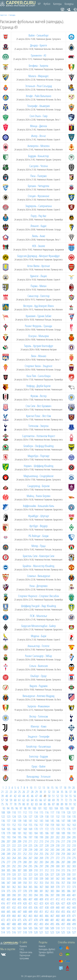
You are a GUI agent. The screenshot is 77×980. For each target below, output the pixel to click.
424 (47, 903)
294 (25, 866)
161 (63, 825)
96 (17, 808)
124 (14, 816)
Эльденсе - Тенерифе (39, 736)
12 (39, 788)
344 (69, 878)
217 (63, 841)
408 (36, 899)
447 (19, 912)
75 (2, 804)
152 (14, 825)
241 (41, 850)
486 (3, 924)
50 (49, 796)
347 (9, 883)
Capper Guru (4, 15)
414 (69, 899)
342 (58, 878)
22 (7, 792)
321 (19, 874)
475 (19, 920)
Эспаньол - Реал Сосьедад (39, 86)
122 (3, 816)
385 (63, 891)
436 (36, 907)
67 (45, 800)
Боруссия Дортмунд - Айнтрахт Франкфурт (38, 256)
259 (63, 854)
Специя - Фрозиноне (39, 196)
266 (25, 858)
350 (25, 883)
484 (69, 920)
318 (3, 874)
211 (30, 841)
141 (30, 821)
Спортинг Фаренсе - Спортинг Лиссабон (39, 596)
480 (47, 920)
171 (41, 829)
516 (14, 932)
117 (52, 812)
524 (58, 932)
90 (66, 804)
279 (19, 862)
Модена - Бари (39, 636)
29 (36, 792)
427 (63, 903)
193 (9, 837)
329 (63, 874)
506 (36, 928)
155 (30, 825)
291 (9, 866)
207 (9, 841)
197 (30, 837)
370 (58, 887)
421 (30, 903)
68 (49, 800)
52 (58, 796)
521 (41, 932)
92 (75, 804)
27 (28, 792)
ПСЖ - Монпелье (38, 616)
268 (36, 858)
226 (36, 845)
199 (41, 837)
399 (63, 895)
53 (62, 796)
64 (32, 800)
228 (47, 845)
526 (69, 932)
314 (58, 870)
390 (14, 895)
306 (14, 870)
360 (3, 887)
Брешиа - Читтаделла (38, 186)
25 (19, 792)
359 (74, 883)
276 (3, 862)
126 (25, 816)
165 (9, 829)
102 (45, 808)
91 (70, 804)
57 (2, 800)
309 (30, 870)
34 (58, 792)
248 (3, 854)
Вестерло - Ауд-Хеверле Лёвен (39, 306)
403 (9, 899)
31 (45, 792)
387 (74, 891)
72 (66, 800)
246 (69, 850)
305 (9, 870)
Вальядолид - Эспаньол (38, 776)
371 (63, 887)
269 (41, 858)
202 (58, 837)
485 (74, 920)
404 (14, 899)
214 (47, 841)
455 (63, 912)
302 (69, 866)
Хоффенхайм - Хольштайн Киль (39, 506)
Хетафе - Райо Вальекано (38, 96)
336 (25, 878)
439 (52, 907)
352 (36, 883)
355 (52, 883)
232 (69, 845)
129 (41, 816)
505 (30, 928)
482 (58, 920)
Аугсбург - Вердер (39, 526)
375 (9, 891)
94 (8, 808)
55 (70, 796)
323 (30, 874)
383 (52, 891)
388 (3, 895)
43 (19, 796)
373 (74, 887)
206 (3, 841)
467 (52, 916)
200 (47, 837)
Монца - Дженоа (39, 126)
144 (47, 821)
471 (74, 916)
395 (41, 895)
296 (36, 866)
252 (25, 854)
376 (14, 891)
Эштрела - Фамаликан (38, 706)
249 (9, 854)
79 (19, 804)
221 (9, 845)
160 (58, 825)
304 (3, 870)
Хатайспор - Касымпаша (38, 746)
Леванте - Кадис (39, 226)
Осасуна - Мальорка (39, 336)
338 (36, 878)
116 (47, 812)
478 (36, 920)
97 (21, 808)
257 (52, 854)
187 (52, 833)
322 (25, 874)
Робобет (42, 955)
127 (30, 816)
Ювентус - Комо (39, 726)
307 (19, 870)
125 (19, 816)
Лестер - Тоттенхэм (39, 716)
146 (58, 821)
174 (58, 829)
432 (14, 907)
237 (19, 850)
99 (29, 808)
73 (70, 800)
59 (11, 800)
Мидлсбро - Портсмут (38, 456)
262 (3, 858)
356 (58, 883)
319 (9, 874)
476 (25, 920)
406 (25, 899)
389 (9, 895)
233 (74, 845)
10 (31, 788)
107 (73, 808)
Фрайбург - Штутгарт (39, 516)
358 (69, 883)
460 (14, 916)
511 (63, 928)
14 (48, 788)
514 (3, 932)
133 (63, 816)
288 (69, 862)
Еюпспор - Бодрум (38, 756)
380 (36, 891)
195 (19, 837)
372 (69, 887)
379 (30, 891)
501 (9, 928)
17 (61, 788)
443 (74, 907)
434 (25, 907)
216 (58, 841)
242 (47, 850)
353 (41, 883)
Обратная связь (26, 952)
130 (47, 816)
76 (7, 804)
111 (19, 812)
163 (74, 825)
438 (47, 907)
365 (30, 887)
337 (30, 878)
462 (25, 916)
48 (41, 796)
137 (9, 821)
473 (9, 920)
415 (74, 899)
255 (41, 854)
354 (47, 883)
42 (15, 796)
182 (25, 833)
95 (12, 808)
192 (3, 837)
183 (30, 833)
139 (19, 821)
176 (69, 829)
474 (14, 920)
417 (9, 903)
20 (73, 788)
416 (3, 903)
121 (74, 812)
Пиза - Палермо (38, 176)
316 (69, 870)
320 (14, 874)
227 (41, 845)
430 (3, 907)
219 (74, 841)
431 (9, 907)
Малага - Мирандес (39, 76)
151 (9, 825)
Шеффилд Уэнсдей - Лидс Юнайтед (38, 606)
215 (52, 841)
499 (74, 924)
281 (30, 862)
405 (19, 899)
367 (41, 887)
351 (30, 883)
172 (47, 829)
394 (36, 895)
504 (25, 928)
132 (58, 816)
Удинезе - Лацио (39, 276)
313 (52, 870)
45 (28, 796)
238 (25, 850)
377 (19, 891)
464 (36, 916)
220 (3, 845)
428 (69, 903)
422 (36, 903)
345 (74, 878)
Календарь (12, 15)
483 (63, 920)
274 (69, 858)
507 (41, 928)
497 (63, 924)
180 (14, 833)
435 (30, 907)
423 (41, 903)
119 (63, 812)
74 (75, 800)
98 (25, 808)
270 (47, 858)
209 (19, 841)
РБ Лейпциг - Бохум (38, 536)
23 (11, 792)
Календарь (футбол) (47, 949)
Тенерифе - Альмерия (38, 106)
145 (52, 821)
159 (52, 825)
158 (47, 825)
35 (62, 792)
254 (36, 854)
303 (74, 866)
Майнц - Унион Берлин (39, 496)
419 (19, 903)
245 (63, 850)
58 (7, 800)
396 (47, 895)
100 (34, 808)
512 (69, 928)
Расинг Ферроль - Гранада (38, 326)
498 (69, 924)
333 (9, 878)
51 (53, 796)
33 (53, 792)
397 (52, 895)
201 (52, 837)
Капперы (57, 4)
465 (41, 916)
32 (49, 792)
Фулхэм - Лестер (39, 396)
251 (19, 854)
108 (3, 812)
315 (63, 870)
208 (14, 841)
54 (66, 796)
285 (52, 862)
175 (63, 829)
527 (74, 932)
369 (52, 887)
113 (30, 812)
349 (19, 883)
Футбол (47, 4)
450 (36, 912)
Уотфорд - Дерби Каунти (38, 386)
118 (58, 812)
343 (63, 878)
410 (47, 899)
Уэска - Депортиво (38, 586)
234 (3, 850)
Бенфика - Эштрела (38, 66)
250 (14, 854)
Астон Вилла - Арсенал (39, 266)
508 (47, 928)
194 (14, 837)
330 (69, 874)
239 (30, 850)
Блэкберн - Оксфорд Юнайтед (39, 446)
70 (58, 800)
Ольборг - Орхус (39, 676)
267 (30, 858)
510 (58, 928)
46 (32, 796)
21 (2, 792)
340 (47, 878)
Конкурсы (69, 4)
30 (41, 792)
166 (14, 829)
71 (62, 800)
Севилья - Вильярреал (39, 576)
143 (41, 821)
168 (25, 829)
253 (30, 854)
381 (41, 891)
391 (19, 895)
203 (63, 837)
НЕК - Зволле (39, 246)
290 (3, 866)
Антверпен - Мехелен (39, 146)
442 (69, 907)
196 (25, 837)
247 (74, 850)
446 (14, 912)
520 (36, 932)
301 (63, 866)
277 (9, 862)
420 (25, 903)
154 (25, 825)
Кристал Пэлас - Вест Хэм (38, 416)
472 (3, 920)
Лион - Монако (39, 356)
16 (56, 788)
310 (36, 870)
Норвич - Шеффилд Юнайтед (39, 466)
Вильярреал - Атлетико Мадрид (38, 696)
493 (41, 924)
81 (28, 804)
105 (62, 808)
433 (19, 907)
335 (19, 878)
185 (41, 833)
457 (74, 912)
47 (36, 796)
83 (36, 804)
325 (41, 874)
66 (41, 800)
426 (58, 903)
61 (19, 800)
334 (14, 878)
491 (30, 924)
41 (11, 796)
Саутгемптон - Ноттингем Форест (39, 436)
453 (52, 912)
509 (52, 928)
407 (30, 899)
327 (52, 874)
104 (56, 808)
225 (30, 845)
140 (25, 821)
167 (19, 829)
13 (44, 788)
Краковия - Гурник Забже (39, 316)
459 (9, 916)
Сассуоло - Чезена (39, 166)
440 (58, 907)
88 (58, 804)
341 (52, 878)
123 (9, 816)
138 (14, 821)
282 (36, 862)
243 (52, 850)
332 (3, 878)
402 (3, 899)
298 (47, 866)
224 (25, 845)
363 (19, 887)
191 (74, 833)
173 (52, 829)
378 (25, 891)
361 (9, 887)
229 (52, 845)
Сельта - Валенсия (38, 666)
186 (47, 833)
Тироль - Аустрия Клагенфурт (39, 346)
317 (74, 870)
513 (74, 928)
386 (69, 891)
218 (69, 841)
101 (40, 808)
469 (63, 916)
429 (74, 903)
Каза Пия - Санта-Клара (39, 376)
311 (41, 870)
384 (58, 891)
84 (41, 804)
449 (30, 912)
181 (19, 833)
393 (30, 895)
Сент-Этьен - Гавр (39, 116)
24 (15, 792)
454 (58, 912)
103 (51, 808)
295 (30, 866)
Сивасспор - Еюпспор (39, 296)
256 (47, 854)
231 (63, 845)
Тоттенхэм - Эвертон (38, 426)
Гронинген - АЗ (38, 55)
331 (74, 874)
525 (63, 932)
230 (58, 845)
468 (58, 916)
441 (63, 907)
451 (41, 912)
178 (3, 833)
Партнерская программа (25, 957)
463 (30, 916)
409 (41, 899)
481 (52, 920)
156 (36, 825)
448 (25, 912)
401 (74, 895)
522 (47, 932)
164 (3, 829)
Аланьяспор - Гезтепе (39, 646)
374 (3, 891)
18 (65, 788)
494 (47, 924)
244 (58, 850)
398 (58, 895)
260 (69, 854)
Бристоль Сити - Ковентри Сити (39, 556)
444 (3, 912)
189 (63, 833)
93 (4, 808)
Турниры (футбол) (46, 952)
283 (41, 862)
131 (52, 816)
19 (69, 788)
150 (3, 825)
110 (14, 812)
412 (58, 899)
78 (15, 804)
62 (24, 800)
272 (58, 858)
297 (41, 866)
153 (19, 825)
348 (14, 883)
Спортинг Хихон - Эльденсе (39, 366)
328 (58, 874)
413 (63, 899)
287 (63, 862)
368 (47, 887)
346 (3, 883)
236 (14, 850)
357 (63, 883)
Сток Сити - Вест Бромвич (38, 406)
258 (58, 854)
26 (24, 792)
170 (36, 829)
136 (3, 821)
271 (52, 858)
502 (14, 928)
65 (36, 800)
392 (25, 895)
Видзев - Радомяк (39, 686)
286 (58, 862)
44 (24, 796)
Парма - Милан (39, 286)
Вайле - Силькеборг (39, 35)
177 (74, 829)
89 (62, 804)
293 (19, 866)
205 (74, 837)
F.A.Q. (22, 949)
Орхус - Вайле (39, 766)
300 (58, 866)
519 (30, 932)
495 (52, 924)
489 (19, 924)
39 (2, 796)
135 (74, 816)
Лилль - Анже (39, 236)
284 (47, 862)
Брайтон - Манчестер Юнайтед (38, 566)
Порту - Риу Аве (38, 216)
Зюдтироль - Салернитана (39, 206)
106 (67, 808)
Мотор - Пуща (38, 546)
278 (14, 862)
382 (47, 891)
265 (19, 858)
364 (25, 887)
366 (36, 887)
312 (47, 870)
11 (35, 788)
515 (9, 932)
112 (25, 812)
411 (52, 899)
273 (63, 858)
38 (75, 792)
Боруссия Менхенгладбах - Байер (39, 626)
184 (36, 833)
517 (19, 932)
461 (19, 916)
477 (30, 920)
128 (36, 816)
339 (41, 878)
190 (69, 833)
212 (36, 841)
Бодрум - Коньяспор (38, 156)
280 (25, 862)
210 (25, 841)
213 (41, 841)
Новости (42, 946)
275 (74, 858)
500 (3, 928)
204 (69, 837)
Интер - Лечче (38, 136)
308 (25, 870)
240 (36, 850)
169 (30, 829)
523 (52, 932)
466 (47, 916)
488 (14, 924)
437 (41, 907)
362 (14, 887)
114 (36, 812)
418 (14, 903)
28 (32, 792)
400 (69, 895)
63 (28, 800)
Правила (23, 946)
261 (74, 854)
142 (36, 821)
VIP (39, 4)
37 (70, 792)
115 (41, 812)
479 (41, 920)
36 (66, 792)
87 (53, 804)
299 (52, 866)
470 (69, 916)
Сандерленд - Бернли (38, 486)
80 (24, 804)
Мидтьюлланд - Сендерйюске (39, 476)
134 (69, 816)
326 (47, 874)
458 (3, 916)
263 (9, 858)
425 (52, 903)
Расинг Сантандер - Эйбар (38, 656)
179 (9, 833)
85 (45, 804)
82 (32, 804)
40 (7, 796)
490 (25, 924)
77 (11, 804)
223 (19, 845)
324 (36, 874)
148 (69, 821)
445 (9, 912)
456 (69, 912)
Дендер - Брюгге (39, 45)
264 (14, 858)
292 (14, 866)
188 (58, 833)
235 (9, 850)
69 (53, 800)
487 (9, 924)
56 (75, 796)
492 (36, 924)
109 (9, 812)
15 (52, 788)
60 (15, 800)
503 (19, 928)
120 (69, 812)
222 (14, 845)
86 (49, 804)
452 (47, 912)
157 (41, 825)
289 (74, 862)
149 (74, 821)
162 (69, 825)
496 (58, 924)
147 (63, 821)
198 (36, 837)
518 (25, 932)
